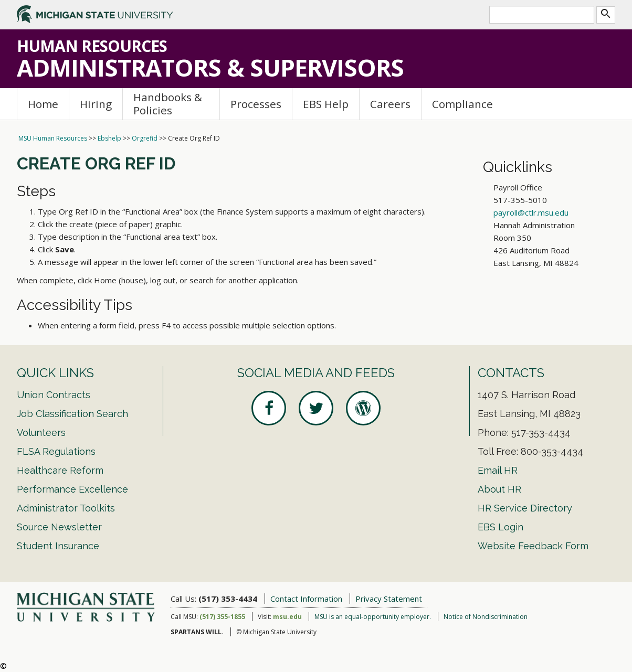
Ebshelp (109, 138)
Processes (256, 104)
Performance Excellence (72, 489)
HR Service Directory (525, 508)
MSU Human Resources (53, 138)
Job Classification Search (72, 414)
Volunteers (41, 433)
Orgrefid (145, 138)
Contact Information (306, 599)
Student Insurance (58, 546)
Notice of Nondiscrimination (486, 617)
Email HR (498, 470)
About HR (499, 489)
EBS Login (501, 527)
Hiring (96, 104)
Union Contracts (54, 395)
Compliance (462, 104)
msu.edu (287, 617)
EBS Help (326, 104)
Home (43, 104)
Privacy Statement (389, 599)
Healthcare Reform (60, 470)
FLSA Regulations (56, 451)
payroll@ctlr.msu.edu (531, 212)
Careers (390, 104)
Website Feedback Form (533, 546)
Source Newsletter (59, 527)
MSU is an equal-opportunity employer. (373, 617)
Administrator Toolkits (66, 508)
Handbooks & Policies (168, 104)
